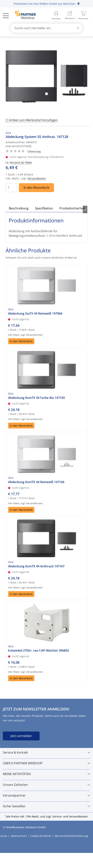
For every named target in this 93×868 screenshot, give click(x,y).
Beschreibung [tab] (19, 208)
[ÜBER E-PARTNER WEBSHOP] (46, 763)
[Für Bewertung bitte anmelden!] (34, 151)
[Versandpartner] (46, 795)
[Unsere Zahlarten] (46, 785)
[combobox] (46, 28)
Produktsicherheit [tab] (72, 208)
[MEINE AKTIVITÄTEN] (46, 774)
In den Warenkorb (36, 188)
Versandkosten (37, 178)
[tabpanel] (46, 77)
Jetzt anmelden (21, 736)
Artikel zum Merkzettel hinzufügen (32, 120)
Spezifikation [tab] (44, 208)
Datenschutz (19, 836)
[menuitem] (70, 16)
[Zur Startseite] (23, 15)
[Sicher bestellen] (46, 806)
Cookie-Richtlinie (41, 836)
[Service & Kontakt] (46, 752)
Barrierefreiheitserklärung (71, 836)
